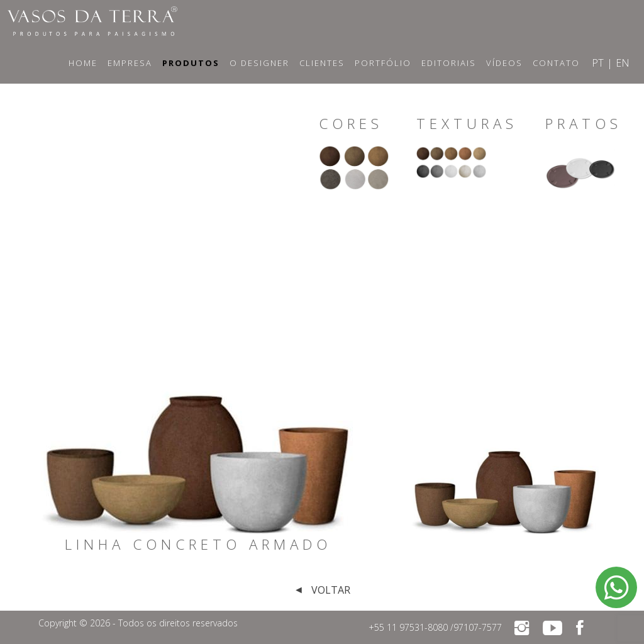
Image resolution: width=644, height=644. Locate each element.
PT (598, 63)
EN (623, 63)
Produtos (191, 63)
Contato (556, 63)
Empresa (130, 63)
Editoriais (449, 63)
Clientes (322, 63)
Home (83, 63)
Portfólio (383, 63)
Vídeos (504, 63)
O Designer (259, 63)
